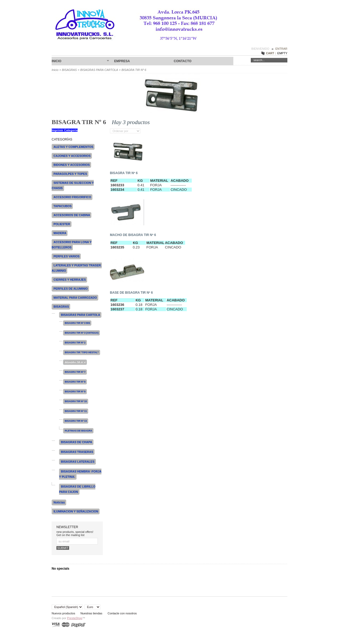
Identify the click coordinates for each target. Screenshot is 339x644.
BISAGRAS (69, 70)
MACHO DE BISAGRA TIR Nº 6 (133, 235)
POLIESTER (62, 224)
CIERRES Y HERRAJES (70, 280)
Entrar (281, 49)
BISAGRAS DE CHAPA (77, 442)
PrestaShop (75, 618)
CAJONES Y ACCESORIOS (72, 156)
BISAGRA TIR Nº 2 (75, 343)
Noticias (59, 502)
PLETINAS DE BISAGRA (79, 431)
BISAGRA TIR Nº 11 (76, 411)
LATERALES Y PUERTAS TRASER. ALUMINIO (77, 268)
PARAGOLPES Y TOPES (70, 174)
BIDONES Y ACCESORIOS (72, 165)
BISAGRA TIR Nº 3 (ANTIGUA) (82, 333)
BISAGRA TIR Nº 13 (76, 421)
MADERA (60, 233)
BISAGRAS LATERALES (78, 462)
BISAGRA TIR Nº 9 (75, 392)
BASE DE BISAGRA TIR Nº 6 (131, 293)
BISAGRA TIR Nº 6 (124, 173)
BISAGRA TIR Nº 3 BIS (77, 323)
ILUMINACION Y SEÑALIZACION (76, 511)
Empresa (122, 61)
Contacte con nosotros (122, 613)
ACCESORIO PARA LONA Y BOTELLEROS (72, 245)
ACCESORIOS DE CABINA (72, 215)
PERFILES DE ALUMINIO (71, 289)
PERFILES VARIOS (66, 256)
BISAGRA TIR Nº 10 (76, 401)
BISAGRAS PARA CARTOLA (99, 70)
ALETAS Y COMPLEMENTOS (73, 147)
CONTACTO (183, 61)
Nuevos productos (63, 613)
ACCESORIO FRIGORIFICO (72, 197)
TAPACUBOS (63, 206)
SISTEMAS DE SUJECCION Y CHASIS (73, 185)
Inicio (80, 61)
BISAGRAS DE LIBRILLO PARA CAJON (77, 489)
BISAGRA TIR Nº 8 (75, 382)
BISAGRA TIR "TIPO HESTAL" (82, 352)
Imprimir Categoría (65, 130)
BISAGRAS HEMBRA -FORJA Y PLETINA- (80, 474)
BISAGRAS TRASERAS (77, 452)
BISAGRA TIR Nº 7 (75, 372)
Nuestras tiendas (92, 613)
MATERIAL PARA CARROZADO (75, 298)
